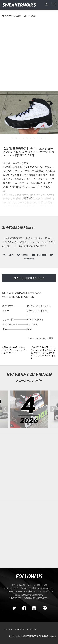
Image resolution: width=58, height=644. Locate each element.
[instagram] (34, 608)
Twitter (23, 255)
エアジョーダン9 (42, 306)
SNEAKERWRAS (31, 636)
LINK (10, 255)
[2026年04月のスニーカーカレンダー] (29, 409)
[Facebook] (24, 608)
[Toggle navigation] (53, 5)
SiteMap (8, 630)
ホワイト (40, 311)
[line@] (44, 608)
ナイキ (30, 306)
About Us (20, 630)
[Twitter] (14, 608)
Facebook (40, 255)
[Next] (44, 353)
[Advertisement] (29, 50)
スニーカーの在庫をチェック (29, 278)
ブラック (31, 311)
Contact (32, 630)
